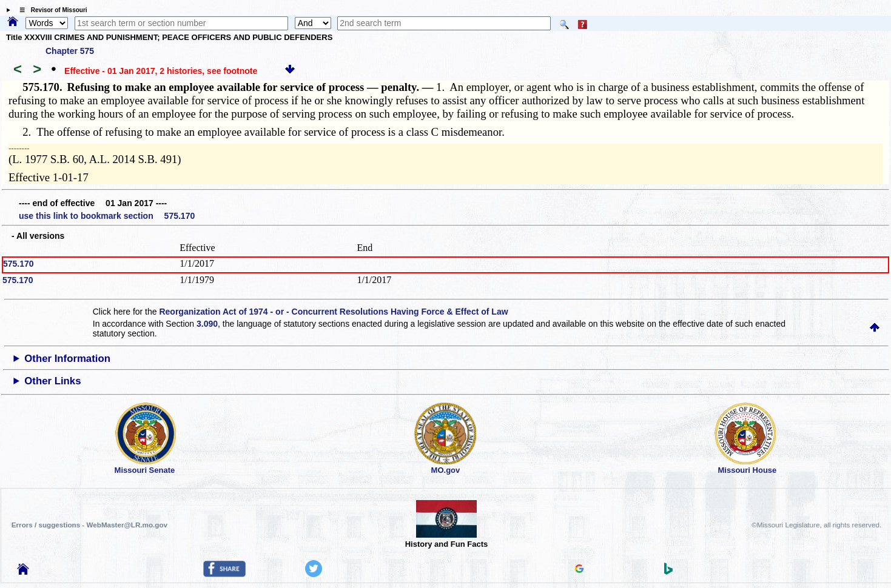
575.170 (18, 264)
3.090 (207, 324)
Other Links (52, 381)
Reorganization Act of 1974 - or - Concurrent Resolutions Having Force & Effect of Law (333, 312)
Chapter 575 (70, 51)
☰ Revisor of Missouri (50, 10)
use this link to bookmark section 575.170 (107, 216)
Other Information (67, 359)
